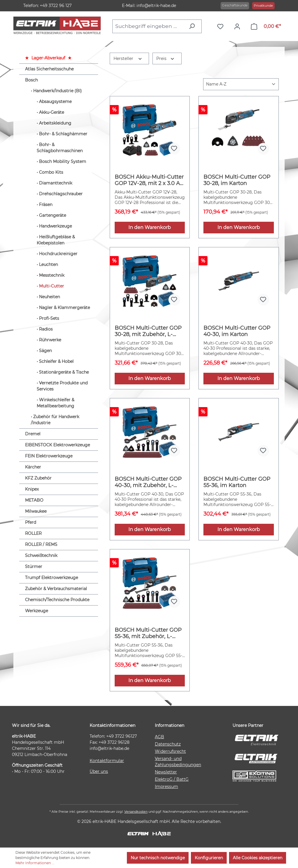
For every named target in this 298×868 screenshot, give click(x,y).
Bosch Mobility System (63, 161)
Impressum (166, 787)
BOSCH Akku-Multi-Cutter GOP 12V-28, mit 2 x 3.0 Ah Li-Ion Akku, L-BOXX (149, 180)
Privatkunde (263, 6)
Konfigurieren (209, 858)
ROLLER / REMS (41, 544)
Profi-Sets (49, 318)
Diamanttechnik (56, 183)
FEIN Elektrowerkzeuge (49, 456)
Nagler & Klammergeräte (64, 308)
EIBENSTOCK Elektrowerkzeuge (57, 445)
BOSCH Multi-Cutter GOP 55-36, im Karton (237, 482)
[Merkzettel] (222, 26)
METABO (34, 500)
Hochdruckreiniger (58, 254)
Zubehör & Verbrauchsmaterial (56, 589)
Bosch (31, 80)
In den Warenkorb (150, 227)
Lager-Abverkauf (48, 58)
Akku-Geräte (52, 112)
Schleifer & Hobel (56, 361)
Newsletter (166, 772)
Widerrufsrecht (170, 751)
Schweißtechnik (41, 555)
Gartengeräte (53, 215)
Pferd (31, 522)
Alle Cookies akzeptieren (258, 858)
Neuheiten (49, 297)
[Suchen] (193, 26)
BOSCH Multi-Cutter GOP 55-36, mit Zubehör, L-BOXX (148, 633)
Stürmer (34, 567)
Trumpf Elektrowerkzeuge (52, 578)
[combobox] (149, 26)
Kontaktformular (107, 761)
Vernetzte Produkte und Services (62, 386)
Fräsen (46, 205)
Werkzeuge (37, 611)
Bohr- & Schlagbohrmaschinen (60, 148)
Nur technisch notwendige (158, 858)
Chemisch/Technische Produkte (57, 600)
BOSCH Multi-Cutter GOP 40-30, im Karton (237, 331)
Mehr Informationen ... (35, 863)
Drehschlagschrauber (61, 194)
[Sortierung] (241, 84)
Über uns (99, 771)
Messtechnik (52, 275)
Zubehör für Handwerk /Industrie (55, 420)
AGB (159, 737)
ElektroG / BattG (172, 779)
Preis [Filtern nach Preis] (166, 58)
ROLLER (33, 533)
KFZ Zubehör (38, 478)
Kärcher (33, 467)
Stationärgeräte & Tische (64, 372)
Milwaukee (36, 511)
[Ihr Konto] (239, 26)
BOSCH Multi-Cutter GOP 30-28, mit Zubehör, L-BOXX (148, 331)
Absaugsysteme (55, 102)
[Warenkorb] (266, 26)
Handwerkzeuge (55, 226)
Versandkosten (136, 812)
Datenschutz (168, 744)
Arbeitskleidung (55, 123)
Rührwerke (50, 340)
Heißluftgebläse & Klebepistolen (56, 240)
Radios (46, 329)
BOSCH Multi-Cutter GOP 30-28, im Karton (237, 180)
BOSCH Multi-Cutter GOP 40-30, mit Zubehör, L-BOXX (148, 482)
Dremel (33, 434)
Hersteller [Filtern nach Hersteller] (128, 58)
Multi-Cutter (52, 286)
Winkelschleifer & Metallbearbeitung (55, 403)
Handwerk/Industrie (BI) (57, 91)
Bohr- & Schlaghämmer (63, 134)
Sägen (45, 351)
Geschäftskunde (235, 5)
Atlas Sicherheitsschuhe (49, 69)
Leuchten (48, 265)
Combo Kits (51, 172)
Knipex (32, 489)
